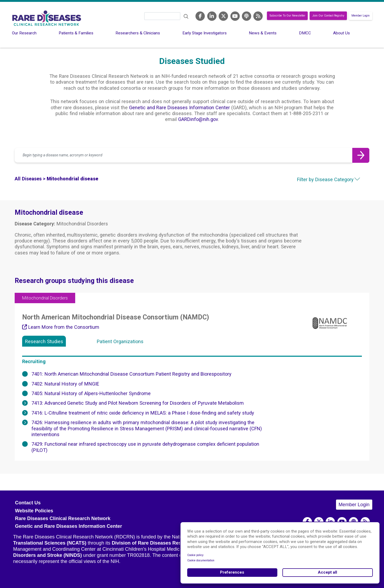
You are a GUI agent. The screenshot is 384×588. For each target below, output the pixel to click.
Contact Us (28, 503)
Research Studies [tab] (44, 341)
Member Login (361, 16)
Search (186, 17)
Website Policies (34, 511)
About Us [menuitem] (341, 33)
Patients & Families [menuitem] (76, 33)
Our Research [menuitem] (24, 33)
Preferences (232, 572)
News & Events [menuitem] (263, 33)
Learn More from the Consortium (61, 327)
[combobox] (320, 180)
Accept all (327, 572)
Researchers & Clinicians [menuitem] (138, 33)
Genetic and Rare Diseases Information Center (179, 108)
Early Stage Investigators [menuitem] (205, 33)
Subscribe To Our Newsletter (287, 16)
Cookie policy (195, 555)
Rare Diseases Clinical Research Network (63, 518)
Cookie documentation (201, 560)
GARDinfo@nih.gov (198, 119)
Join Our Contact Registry (328, 16)
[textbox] (320, 180)
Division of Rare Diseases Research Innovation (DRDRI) (176, 543)
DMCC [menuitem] (305, 33)
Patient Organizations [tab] (120, 341)
